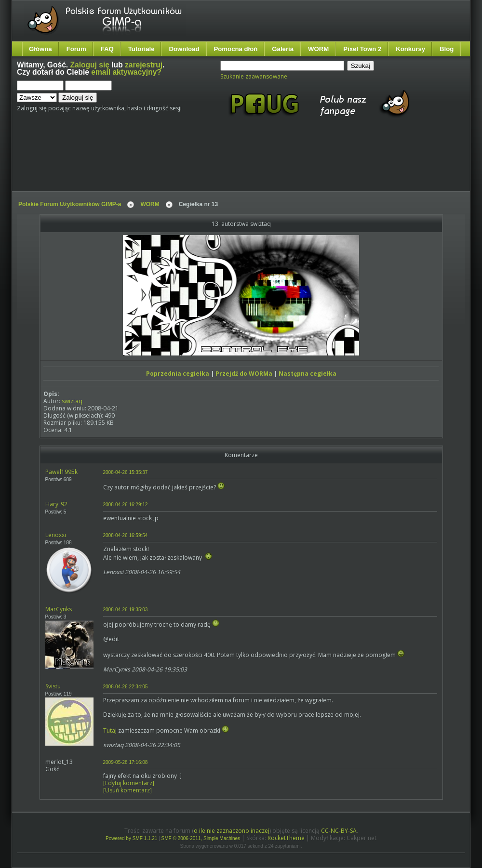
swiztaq (72, 401)
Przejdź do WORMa (244, 374)
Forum (76, 49)
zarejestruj (144, 65)
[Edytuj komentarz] (129, 783)
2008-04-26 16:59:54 (126, 535)
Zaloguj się (90, 65)
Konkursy (410, 49)
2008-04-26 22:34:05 (126, 687)
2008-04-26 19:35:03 (126, 610)
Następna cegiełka (308, 374)
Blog (447, 49)
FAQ (107, 49)
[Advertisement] (198, 163)
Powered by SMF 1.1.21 (131, 838)
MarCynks (59, 609)
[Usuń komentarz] (127, 790)
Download (184, 49)
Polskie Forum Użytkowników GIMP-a (70, 204)
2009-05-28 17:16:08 (126, 762)
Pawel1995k (61, 472)
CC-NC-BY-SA (339, 831)
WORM (318, 49)
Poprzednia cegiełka (178, 374)
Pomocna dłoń (236, 49)
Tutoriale (141, 49)
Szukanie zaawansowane (254, 76)
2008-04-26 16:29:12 (126, 505)
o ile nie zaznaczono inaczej (232, 831)
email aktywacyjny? (126, 72)
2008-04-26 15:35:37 (126, 472)
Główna (40, 49)
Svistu (53, 686)
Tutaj (110, 730)
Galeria (283, 49)
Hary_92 (56, 504)
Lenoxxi (56, 535)
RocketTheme (286, 838)
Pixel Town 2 (362, 49)
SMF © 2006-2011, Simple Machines (201, 838)
